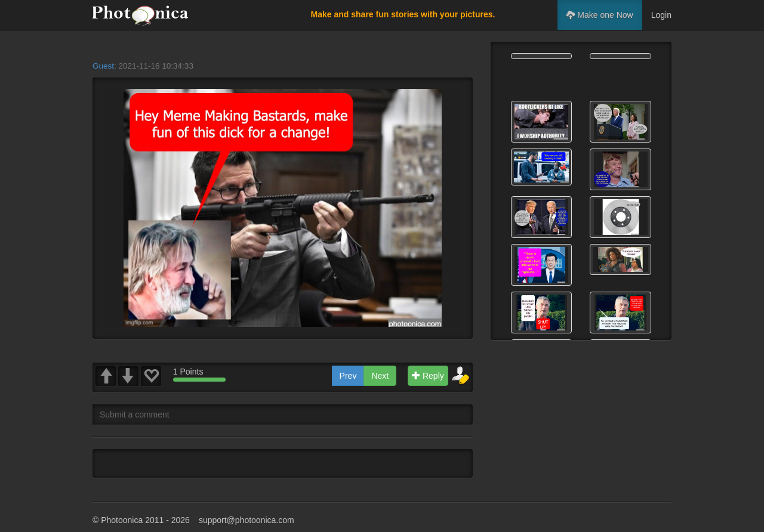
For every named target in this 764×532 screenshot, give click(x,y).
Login (661, 15)
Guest (103, 66)
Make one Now (600, 15)
